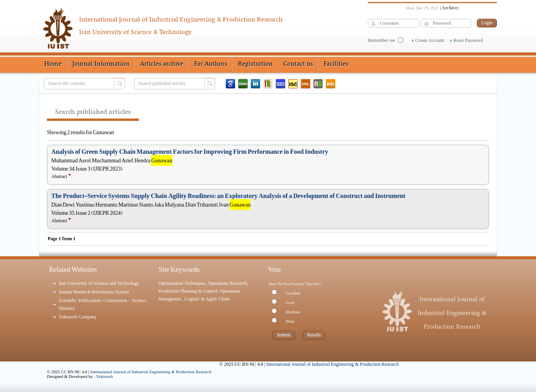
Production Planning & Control (188, 291)
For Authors (211, 64)
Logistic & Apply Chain (207, 299)
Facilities (336, 64)
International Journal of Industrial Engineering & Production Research (151, 372)
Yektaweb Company (78, 317)
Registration (255, 64)
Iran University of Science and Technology (99, 283)
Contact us (298, 64)
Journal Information (101, 64)
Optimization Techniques (182, 283)
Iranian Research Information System (94, 292)
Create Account (430, 40)
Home (53, 64)
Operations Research (228, 283)
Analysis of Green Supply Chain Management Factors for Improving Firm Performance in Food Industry (190, 152)
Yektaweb (104, 376)
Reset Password (468, 40)
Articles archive (162, 64)
